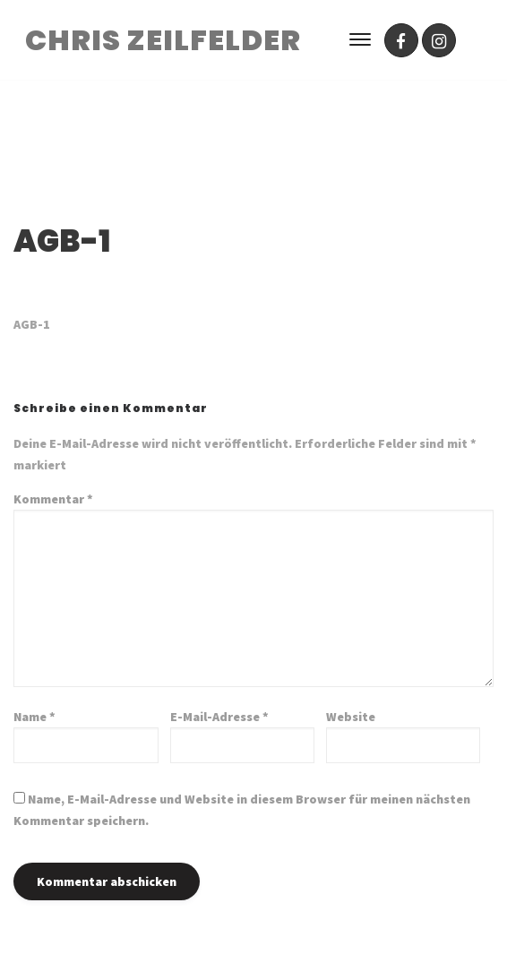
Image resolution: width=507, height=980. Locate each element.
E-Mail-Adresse (219, 717)
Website (351, 717)
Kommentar (53, 499)
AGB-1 (32, 324)
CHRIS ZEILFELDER (163, 40)
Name (34, 717)
